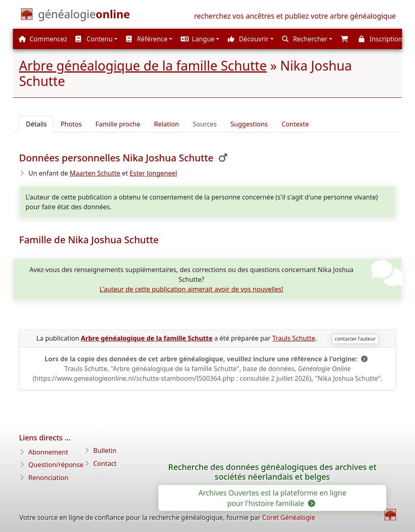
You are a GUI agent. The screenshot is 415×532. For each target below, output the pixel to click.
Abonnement (48, 452)
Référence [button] (147, 39)
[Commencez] (84, 16)
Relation (167, 124)
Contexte (295, 124)
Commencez (43, 39)
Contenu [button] (94, 39)
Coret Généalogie (289, 517)
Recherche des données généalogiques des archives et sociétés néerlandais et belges (272, 472)
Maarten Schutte (95, 173)
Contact (105, 463)
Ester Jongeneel (153, 173)
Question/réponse (56, 465)
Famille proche (118, 124)
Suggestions (249, 124)
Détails (36, 124)
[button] (199, 39)
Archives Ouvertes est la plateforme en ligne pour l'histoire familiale (273, 498)
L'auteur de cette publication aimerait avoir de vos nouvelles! (192, 289)
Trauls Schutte (294, 338)
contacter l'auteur (355, 339)
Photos (71, 124)
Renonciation (48, 478)
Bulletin (105, 450)
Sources (205, 124)
